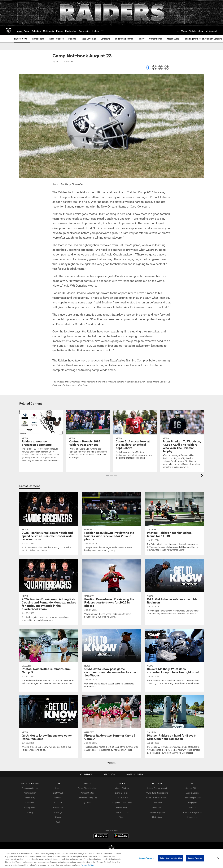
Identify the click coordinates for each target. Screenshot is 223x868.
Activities (192, 807)
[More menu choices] (102, 31)
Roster (58, 788)
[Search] (178, 31)
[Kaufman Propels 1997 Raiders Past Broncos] (88, 436)
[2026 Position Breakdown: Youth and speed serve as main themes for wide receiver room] (49, 524)
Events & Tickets (122, 793)
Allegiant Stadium (122, 788)
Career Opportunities (30, 788)
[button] (108, 475)
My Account (87, 803)
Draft (58, 822)
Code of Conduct (122, 812)
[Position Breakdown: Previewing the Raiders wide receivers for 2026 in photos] (111, 524)
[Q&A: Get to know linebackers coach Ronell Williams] (49, 725)
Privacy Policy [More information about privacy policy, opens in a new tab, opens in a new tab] (87, 865)
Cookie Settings (146, 858)
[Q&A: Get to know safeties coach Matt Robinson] (174, 589)
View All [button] (111, 763)
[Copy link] (166, 68)
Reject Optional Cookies (171, 858)
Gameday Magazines (157, 812)
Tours (122, 817)
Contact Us (30, 803)
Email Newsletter (192, 793)
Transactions (58, 807)
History (58, 817)
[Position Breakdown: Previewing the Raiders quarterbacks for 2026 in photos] (111, 590)
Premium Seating (87, 793)
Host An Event (122, 807)
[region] (111, 859)
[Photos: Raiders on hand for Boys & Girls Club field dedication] (174, 726)
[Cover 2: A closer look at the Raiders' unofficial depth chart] (135, 436)
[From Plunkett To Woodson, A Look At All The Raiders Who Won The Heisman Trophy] (182, 441)
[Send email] (161, 69)
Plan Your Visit (122, 798)
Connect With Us (192, 788)
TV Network (157, 803)
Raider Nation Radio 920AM (157, 798)
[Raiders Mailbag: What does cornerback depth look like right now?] (174, 658)
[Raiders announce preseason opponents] (41, 438)
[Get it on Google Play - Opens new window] (121, 837)
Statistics (58, 803)
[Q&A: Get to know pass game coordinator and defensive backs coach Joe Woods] (111, 660)
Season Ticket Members (87, 788)
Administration (30, 793)
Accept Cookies (195, 858)
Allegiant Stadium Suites (122, 803)
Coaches (58, 798)
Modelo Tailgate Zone (192, 798)
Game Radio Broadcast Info (157, 793)
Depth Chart (58, 793)
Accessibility (30, 798)
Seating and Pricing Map (88, 798)
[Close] (218, 858)
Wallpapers (192, 803)
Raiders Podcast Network (157, 788)
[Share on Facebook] (149, 69)
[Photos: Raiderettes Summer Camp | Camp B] (49, 658)
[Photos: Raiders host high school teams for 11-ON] (174, 524)
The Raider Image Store (192, 812)
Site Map (30, 812)
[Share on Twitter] (155, 69)
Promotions (192, 817)
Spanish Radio (157, 807)
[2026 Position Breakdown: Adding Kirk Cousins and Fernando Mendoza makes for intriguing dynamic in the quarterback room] (49, 592)
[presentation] (202, 476)
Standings (58, 812)
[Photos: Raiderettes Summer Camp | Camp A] (111, 725)
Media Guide (157, 817)
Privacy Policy (30, 807)
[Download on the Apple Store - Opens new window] (101, 836)
